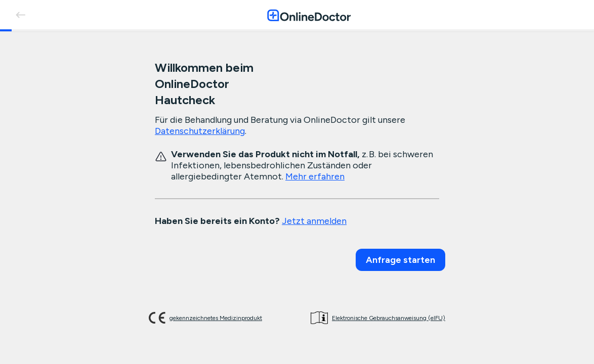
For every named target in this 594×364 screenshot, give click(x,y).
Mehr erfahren (315, 176)
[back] (20, 15)
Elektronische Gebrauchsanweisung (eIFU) (389, 318)
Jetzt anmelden (314, 221)
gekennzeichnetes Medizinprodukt (216, 318)
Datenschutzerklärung (200, 131)
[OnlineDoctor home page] (309, 15)
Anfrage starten (400, 260)
